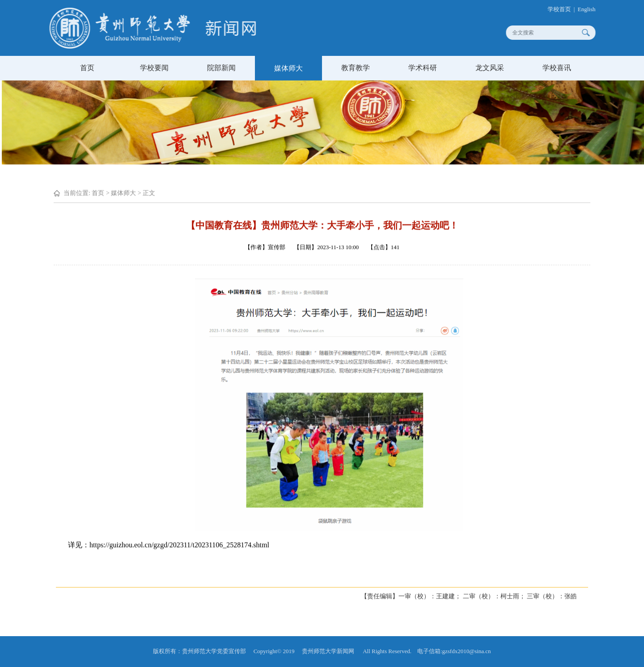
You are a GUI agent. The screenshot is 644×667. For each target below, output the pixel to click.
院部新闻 (221, 68)
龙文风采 (490, 68)
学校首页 (563, 9)
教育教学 (356, 68)
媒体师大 (288, 68)
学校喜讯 (557, 68)
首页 (87, 68)
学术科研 (423, 68)
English (591, 9)
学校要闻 (154, 68)
